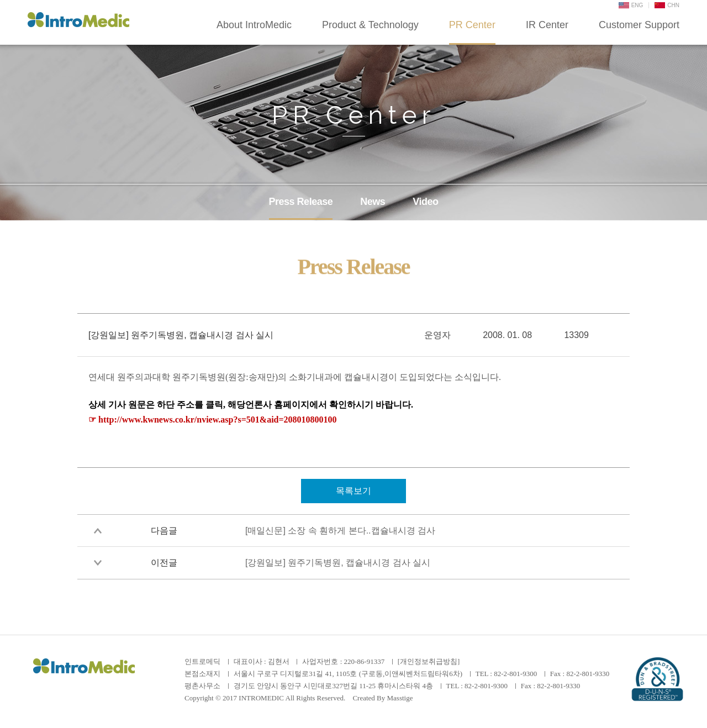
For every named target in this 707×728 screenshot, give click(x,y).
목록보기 (353, 491)
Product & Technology (370, 25)
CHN (667, 5)
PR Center (472, 25)
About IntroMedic (254, 25)
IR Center (547, 25)
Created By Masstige (382, 698)
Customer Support (639, 25)
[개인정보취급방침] (429, 661)
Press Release (301, 202)
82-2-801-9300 (515, 674)
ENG (631, 5)
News (373, 202)
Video (425, 202)
